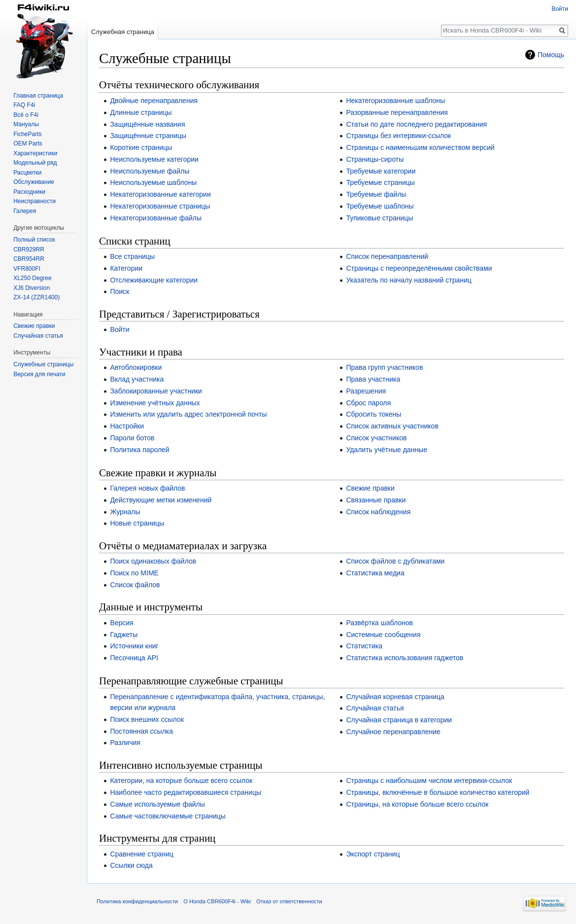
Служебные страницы (43, 364)
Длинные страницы (141, 112)
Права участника (373, 379)
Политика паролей (139, 450)
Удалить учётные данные (387, 450)
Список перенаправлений (387, 256)
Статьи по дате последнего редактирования (416, 124)
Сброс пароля (368, 403)
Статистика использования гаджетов (405, 658)
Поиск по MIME (134, 573)
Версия (121, 623)
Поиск (119, 291)
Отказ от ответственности (289, 901)
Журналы (125, 512)
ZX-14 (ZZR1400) (36, 297)
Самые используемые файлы (157, 804)
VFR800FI (27, 269)
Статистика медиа (375, 573)
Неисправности (34, 201)
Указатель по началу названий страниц (408, 280)
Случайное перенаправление (393, 732)
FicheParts (27, 134)
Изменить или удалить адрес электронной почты (188, 414)
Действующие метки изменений (161, 500)
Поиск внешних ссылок (147, 719)
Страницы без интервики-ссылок (398, 136)
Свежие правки (370, 488)
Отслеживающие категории (154, 280)
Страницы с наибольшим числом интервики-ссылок (429, 781)
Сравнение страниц (141, 854)
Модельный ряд (35, 163)
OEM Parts (28, 143)
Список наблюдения (378, 512)
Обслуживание (34, 182)
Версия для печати (39, 374)
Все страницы (132, 256)
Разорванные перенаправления (397, 112)
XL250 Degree (32, 278)
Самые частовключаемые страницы (168, 816)
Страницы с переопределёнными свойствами (419, 268)
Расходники (29, 192)
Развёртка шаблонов (379, 623)
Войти (119, 329)
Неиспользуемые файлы (150, 171)
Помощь (551, 55)
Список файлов (135, 585)
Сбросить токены (373, 414)
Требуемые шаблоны (380, 206)
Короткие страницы (141, 147)
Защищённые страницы (148, 136)
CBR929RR (29, 249)
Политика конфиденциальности (137, 901)
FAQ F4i (24, 105)
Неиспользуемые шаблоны (153, 182)
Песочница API (134, 658)
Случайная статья (375, 708)
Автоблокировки (136, 367)
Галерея (25, 211)
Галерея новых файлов (147, 488)
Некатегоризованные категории (160, 194)
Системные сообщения (383, 635)
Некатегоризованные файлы (156, 218)
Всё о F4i (26, 115)
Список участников (376, 438)
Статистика (364, 646)
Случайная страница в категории (399, 720)
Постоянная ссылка (141, 731)
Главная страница (38, 96)
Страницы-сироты (375, 159)
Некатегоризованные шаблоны (395, 101)
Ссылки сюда (131, 865)
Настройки (127, 426)
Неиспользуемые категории (154, 159)
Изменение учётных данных (155, 403)
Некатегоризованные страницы (160, 206)
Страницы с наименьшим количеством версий (420, 147)
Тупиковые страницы (379, 218)
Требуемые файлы (376, 194)
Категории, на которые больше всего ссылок (181, 781)
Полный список (34, 240)
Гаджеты (124, 635)
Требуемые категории (381, 171)
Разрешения (366, 391)
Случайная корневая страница (395, 697)
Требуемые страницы (380, 182)
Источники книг (134, 646)
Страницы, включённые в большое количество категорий (438, 792)
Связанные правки (376, 500)
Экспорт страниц (373, 854)
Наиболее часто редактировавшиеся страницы (186, 792)
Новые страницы (137, 523)
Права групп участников (384, 367)
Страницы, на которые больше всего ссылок (417, 804)
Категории (126, 268)
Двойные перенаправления (154, 101)
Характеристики (35, 153)
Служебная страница (123, 32)
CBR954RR (29, 259)
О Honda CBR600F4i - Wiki (217, 901)
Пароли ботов (132, 438)
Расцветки (27, 173)
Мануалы (26, 124)
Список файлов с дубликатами (395, 561)
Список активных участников (392, 426)
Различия (125, 743)
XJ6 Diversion (32, 288)
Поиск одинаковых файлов (153, 561)
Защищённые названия (147, 124)
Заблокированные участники (156, 391)
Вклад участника (137, 379)
